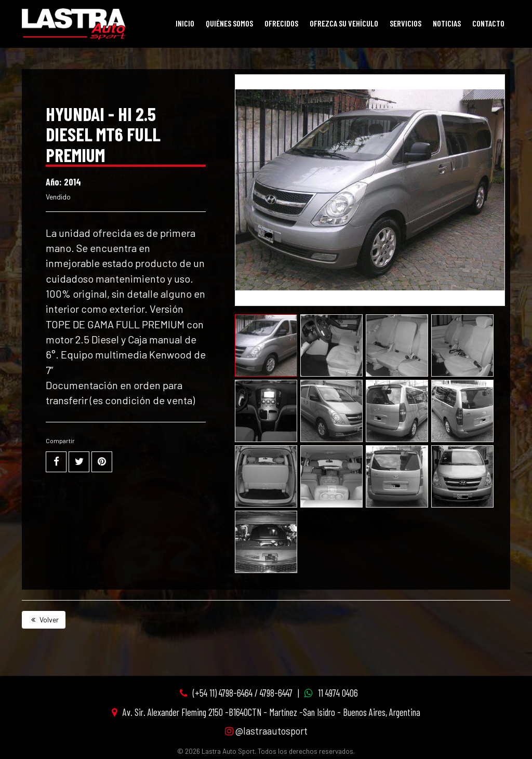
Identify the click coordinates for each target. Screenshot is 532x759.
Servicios (405, 23)
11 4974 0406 (338, 693)
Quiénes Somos (229, 23)
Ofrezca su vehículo (344, 23)
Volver (44, 620)
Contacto (488, 23)
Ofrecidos (281, 23)
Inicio (185, 23)
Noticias (447, 23)
